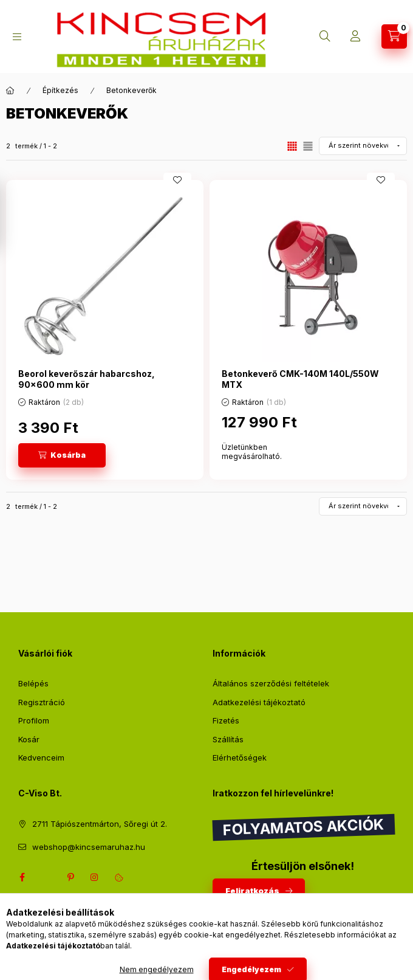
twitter (46, 877)
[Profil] (355, 36)
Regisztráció (42, 702)
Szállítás (228, 739)
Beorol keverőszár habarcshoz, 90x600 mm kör (87, 379)
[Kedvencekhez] (177, 180)
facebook (22, 877)
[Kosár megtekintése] (394, 36)
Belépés (33, 683)
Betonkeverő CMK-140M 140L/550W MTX (300, 379)
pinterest (70, 877)
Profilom (34, 720)
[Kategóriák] (17, 37)
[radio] (308, 146)
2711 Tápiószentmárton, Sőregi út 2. (100, 824)
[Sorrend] (363, 146)
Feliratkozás (252, 891)
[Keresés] (325, 36)
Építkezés (60, 90)
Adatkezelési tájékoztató (259, 702)
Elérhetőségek (240, 757)
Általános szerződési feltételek (271, 683)
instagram (95, 877)
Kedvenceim (41, 757)
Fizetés (226, 720)
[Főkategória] (10, 91)
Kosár (29, 739)
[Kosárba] (62, 455)
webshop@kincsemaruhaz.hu (89, 847)
